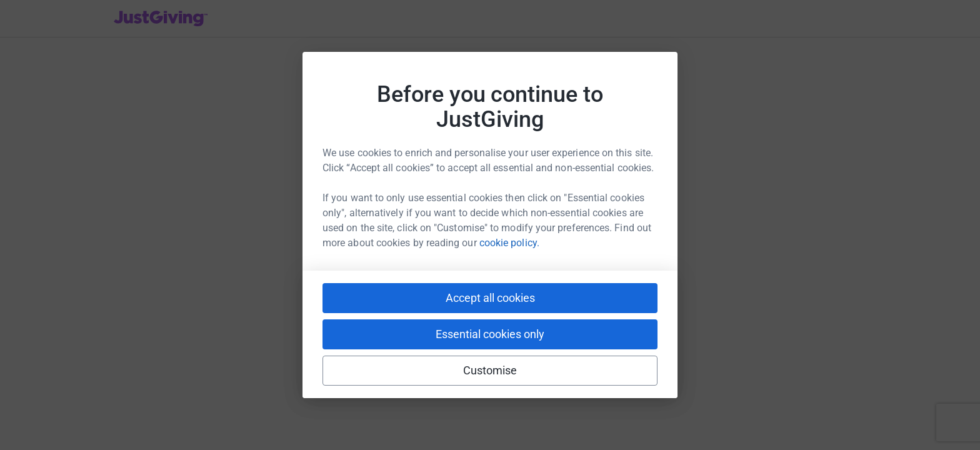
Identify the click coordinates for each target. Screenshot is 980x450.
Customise (490, 370)
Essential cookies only (490, 334)
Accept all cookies (490, 298)
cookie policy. (509, 243)
